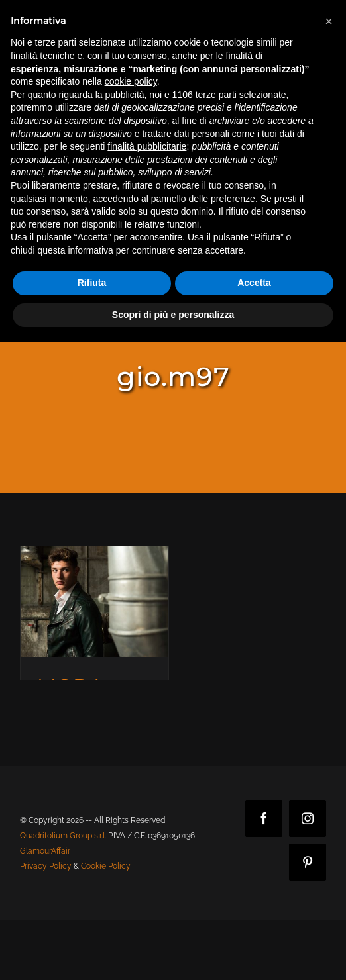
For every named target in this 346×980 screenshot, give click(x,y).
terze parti (216, 95)
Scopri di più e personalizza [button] (173, 315)
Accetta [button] (254, 283)
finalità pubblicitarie (147, 146)
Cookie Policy (106, 866)
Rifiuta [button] (92, 283)
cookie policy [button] (131, 81)
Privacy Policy (46, 866)
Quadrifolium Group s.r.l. (63, 836)
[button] (329, 21)
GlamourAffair (45, 851)
